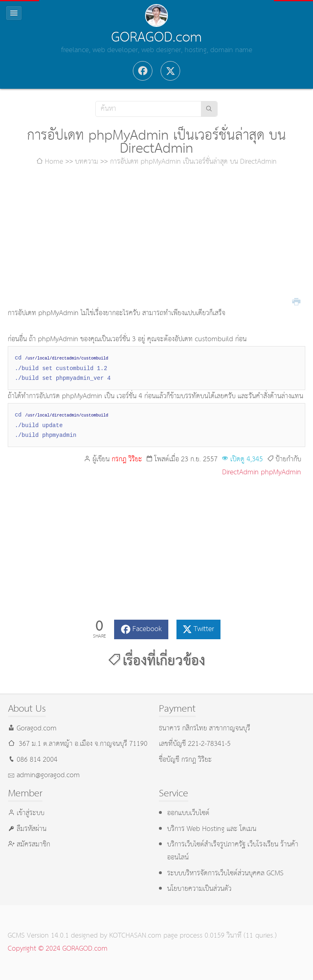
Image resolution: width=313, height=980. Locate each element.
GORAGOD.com (156, 37)
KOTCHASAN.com (135, 936)
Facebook (147, 629)
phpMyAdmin (281, 472)
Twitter (204, 629)
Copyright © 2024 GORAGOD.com (58, 949)
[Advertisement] (156, 238)
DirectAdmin (240, 472)
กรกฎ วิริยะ (127, 459)
